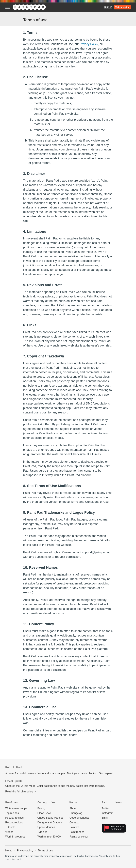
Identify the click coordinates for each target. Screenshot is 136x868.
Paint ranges (77, 832)
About (73, 808)
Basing (42, 808)
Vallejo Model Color (32, 786)
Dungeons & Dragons (50, 823)
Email (105, 818)
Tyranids (42, 832)
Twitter (106, 808)
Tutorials (10, 827)
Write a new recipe (16, 808)
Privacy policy (25, 851)
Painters (74, 827)
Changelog (76, 813)
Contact (74, 823)
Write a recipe (122, 7)
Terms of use (45, 851)
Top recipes (12, 813)
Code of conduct (79, 818)
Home (9, 851)
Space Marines (46, 827)
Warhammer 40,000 (49, 837)
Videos (9, 832)
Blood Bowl (44, 813)
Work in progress (15, 837)
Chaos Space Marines (50, 818)
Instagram (108, 813)
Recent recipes (14, 823)
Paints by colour (79, 837)
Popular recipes (14, 818)
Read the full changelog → (21, 792)
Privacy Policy (89, 44)
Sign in (108, 7)
